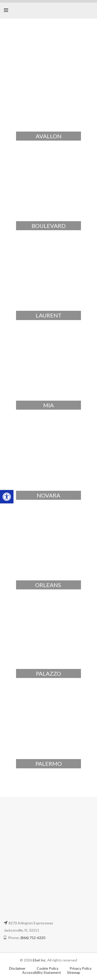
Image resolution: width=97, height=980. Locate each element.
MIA (48, 405)
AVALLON (49, 136)
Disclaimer (17, 968)
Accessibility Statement (42, 972)
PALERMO (49, 764)
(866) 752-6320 (33, 938)
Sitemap (74, 972)
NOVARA (48, 495)
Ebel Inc (39, 960)
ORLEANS (49, 585)
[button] (7, 497)
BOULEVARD (49, 226)
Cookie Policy (48, 968)
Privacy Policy (81, 968)
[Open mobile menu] (6, 10)
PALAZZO (48, 673)
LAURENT (49, 315)
